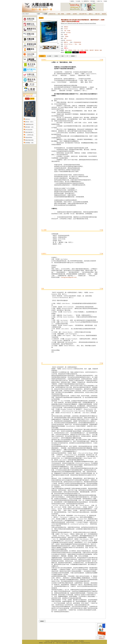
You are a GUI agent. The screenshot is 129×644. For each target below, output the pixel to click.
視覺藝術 (70, 50)
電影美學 (92, 50)
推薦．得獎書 (61, 14)
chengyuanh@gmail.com (69, 277)
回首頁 (106, 1)
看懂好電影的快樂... (30, 140)
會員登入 (73, 1)
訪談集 (82, 50)
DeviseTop (88, 643)
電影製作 (86, 50)
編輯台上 (91, 14)
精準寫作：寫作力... (30, 122)
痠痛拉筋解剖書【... (30, 132)
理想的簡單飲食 (29, 138)
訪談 (78, 50)
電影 (66, 50)
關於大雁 (97, 14)
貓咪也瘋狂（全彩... (30, 127)
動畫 (101, 50)
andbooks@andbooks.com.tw (74, 643)
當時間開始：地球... (30, 143)
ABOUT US (100, 1)
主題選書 (68, 14)
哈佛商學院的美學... (30, 124)
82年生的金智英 (29, 130)
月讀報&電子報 (52, 14)
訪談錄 (75, 50)
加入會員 (78, 1)
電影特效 (97, 50)
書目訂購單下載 (83, 14)
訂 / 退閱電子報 (85, 1)
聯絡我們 (104, 14)
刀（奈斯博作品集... (30, 135)
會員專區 (75, 14)
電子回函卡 (93, 1)
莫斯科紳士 (28, 119)
